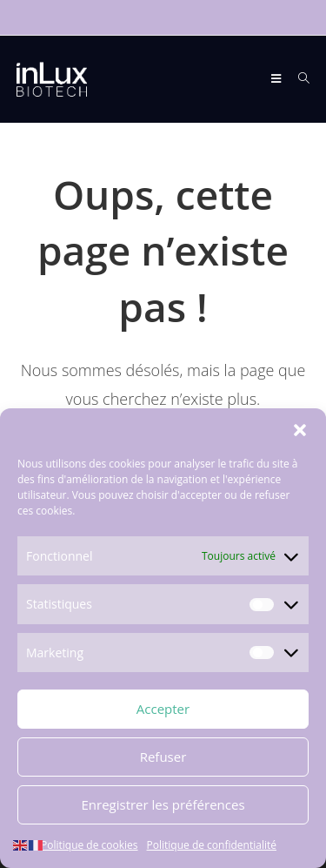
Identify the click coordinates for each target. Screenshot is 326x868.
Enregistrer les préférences (163, 804)
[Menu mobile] (278, 79)
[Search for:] (298, 79)
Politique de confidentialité (212, 845)
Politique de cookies (90, 845)
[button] (300, 430)
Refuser (163, 757)
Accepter (163, 709)
